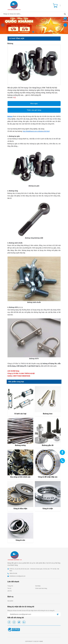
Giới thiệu (38, 586)
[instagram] (14, 622)
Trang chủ (10, 586)
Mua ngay (34, 104)
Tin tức (9, 588)
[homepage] (14, 5)
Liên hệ (10, 591)
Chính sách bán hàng (41, 588)
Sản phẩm (10, 601)
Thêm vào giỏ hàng (34, 110)
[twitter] (19, 622)
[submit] (58, 614)
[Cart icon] (56, 5)
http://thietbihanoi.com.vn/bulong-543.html (36, 131)
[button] (60, 5)
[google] (24, 622)
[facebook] (9, 622)
